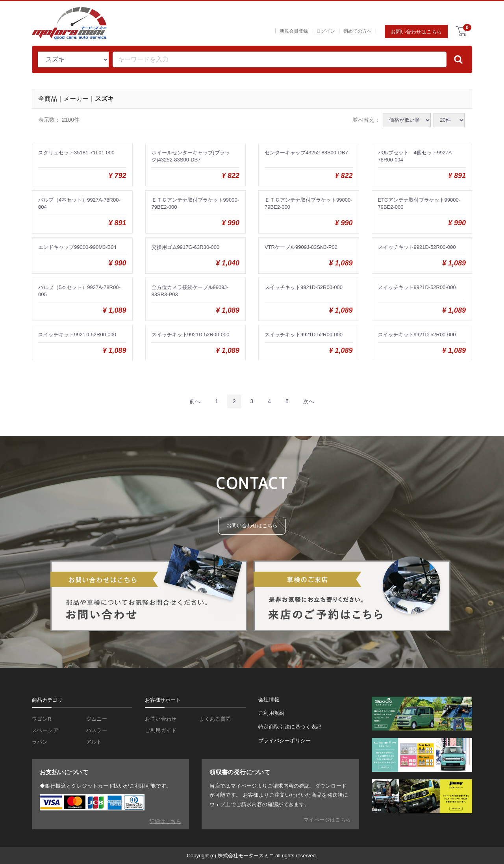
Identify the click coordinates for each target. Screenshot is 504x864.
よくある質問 (215, 719)
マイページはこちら (327, 820)
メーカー (76, 98)
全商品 (48, 98)
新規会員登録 (294, 31)
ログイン (326, 31)
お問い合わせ (161, 719)
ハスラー (97, 731)
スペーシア (45, 731)
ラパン (40, 742)
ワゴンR (42, 719)
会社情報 (269, 700)
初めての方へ (358, 31)
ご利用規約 (271, 714)
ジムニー (97, 719)
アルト (94, 742)
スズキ (104, 98)
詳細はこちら (165, 821)
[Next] (309, 401)
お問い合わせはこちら (416, 32)
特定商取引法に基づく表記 (290, 728)
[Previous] (195, 401)
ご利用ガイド (161, 731)
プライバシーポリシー (285, 741)
